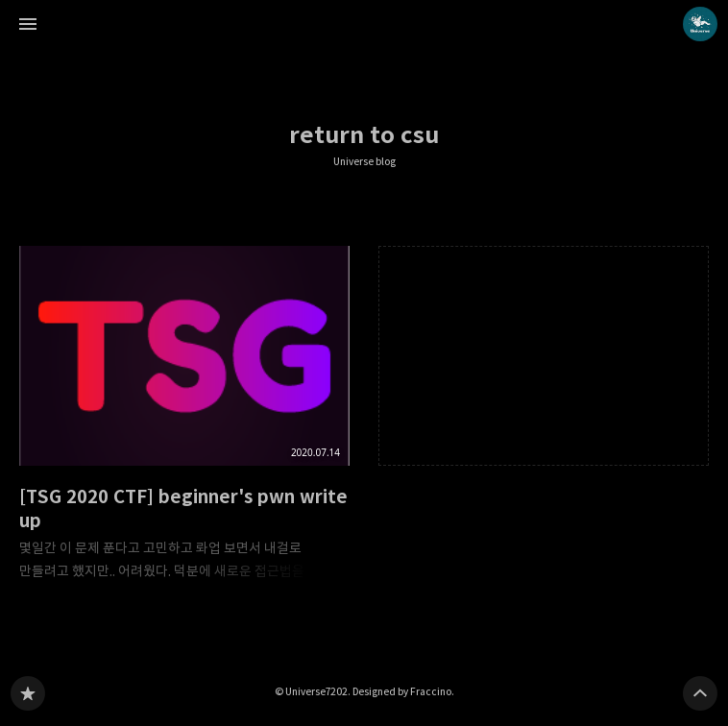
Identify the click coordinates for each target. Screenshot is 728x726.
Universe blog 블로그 (28, 693)
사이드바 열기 (28, 24)
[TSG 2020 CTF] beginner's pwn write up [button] (184, 419)
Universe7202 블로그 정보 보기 (700, 24)
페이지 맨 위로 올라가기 (700, 693)
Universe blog (364, 162)
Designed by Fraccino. (403, 691)
